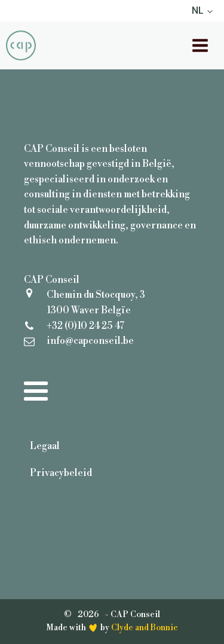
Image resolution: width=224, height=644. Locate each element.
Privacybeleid (61, 473)
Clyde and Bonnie (145, 628)
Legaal (45, 446)
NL (198, 10)
